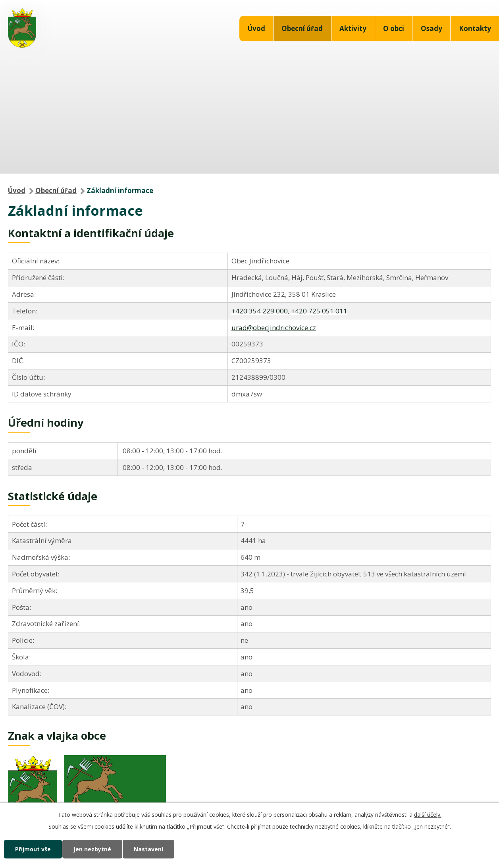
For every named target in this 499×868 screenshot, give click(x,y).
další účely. (428, 815)
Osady (432, 28)
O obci (394, 28)
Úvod (256, 28)
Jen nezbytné (92, 849)
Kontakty (475, 28)
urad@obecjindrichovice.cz (274, 328)
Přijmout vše (33, 849)
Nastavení (148, 849)
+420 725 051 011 (319, 311)
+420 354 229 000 (260, 311)
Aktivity (353, 28)
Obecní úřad (302, 28)
